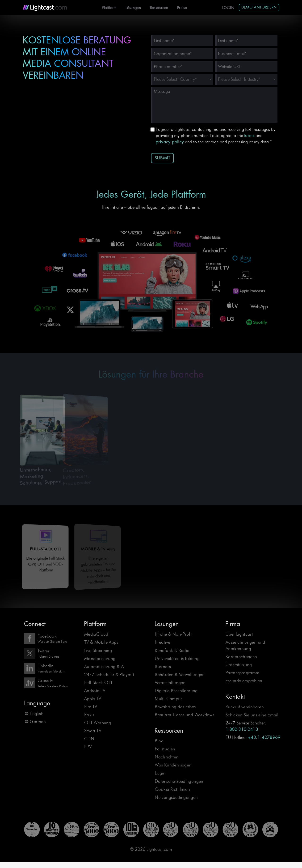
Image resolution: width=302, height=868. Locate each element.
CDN (89, 739)
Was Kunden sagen (173, 765)
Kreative (162, 642)
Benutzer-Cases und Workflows (185, 715)
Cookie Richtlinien (172, 789)
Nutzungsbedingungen (176, 797)
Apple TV (93, 699)
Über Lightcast (239, 634)
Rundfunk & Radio (172, 650)
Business (163, 666)
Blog (159, 741)
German (38, 721)
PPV (88, 747)
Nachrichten (167, 757)
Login (228, 8)
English (37, 713)
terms (249, 136)
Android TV (95, 691)
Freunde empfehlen (244, 681)
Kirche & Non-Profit (174, 634)
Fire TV (91, 707)
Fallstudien (165, 749)
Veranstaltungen (170, 683)
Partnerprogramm (243, 673)
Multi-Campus (169, 699)
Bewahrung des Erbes (175, 707)
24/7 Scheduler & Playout (109, 674)
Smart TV (93, 731)
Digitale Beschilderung (176, 691)
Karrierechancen (241, 657)
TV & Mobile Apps (101, 642)
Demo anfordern (259, 7)
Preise (182, 8)
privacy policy (170, 142)
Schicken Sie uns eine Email (252, 715)
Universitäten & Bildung (177, 658)
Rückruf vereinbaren (245, 707)
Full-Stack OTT (98, 683)
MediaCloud (96, 634)
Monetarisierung (100, 658)
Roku (89, 715)
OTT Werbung (98, 723)
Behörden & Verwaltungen (180, 674)
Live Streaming (98, 650)
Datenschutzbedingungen (179, 781)
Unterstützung (239, 665)
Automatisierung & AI (105, 666)
